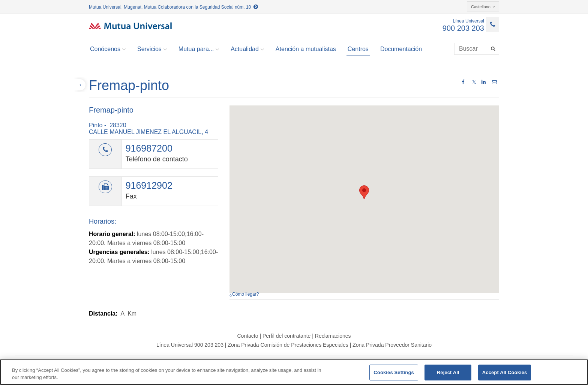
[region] (294, 372)
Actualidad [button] (247, 49)
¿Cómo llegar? (244, 294)
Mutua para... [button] (199, 49)
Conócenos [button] (108, 49)
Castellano (483, 7)
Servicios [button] (152, 49)
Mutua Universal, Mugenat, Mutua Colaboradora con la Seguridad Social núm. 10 (173, 7)
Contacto (247, 336)
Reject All (448, 372)
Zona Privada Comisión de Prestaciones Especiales (288, 345)
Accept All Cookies (505, 372)
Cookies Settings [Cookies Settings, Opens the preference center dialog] (394, 372)
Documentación (401, 49)
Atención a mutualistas (306, 49)
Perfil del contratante (286, 336)
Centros (358, 49)
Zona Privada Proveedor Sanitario (392, 345)
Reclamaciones (333, 336)
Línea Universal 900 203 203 (190, 345)
